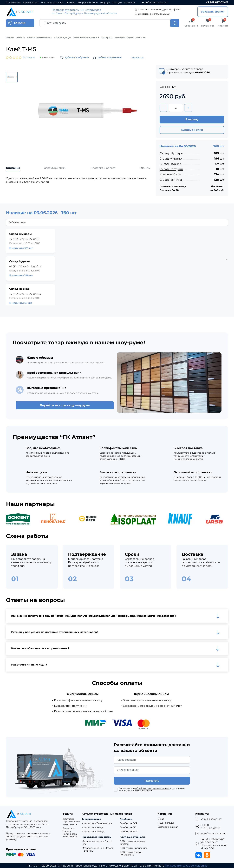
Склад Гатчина (171, 180)
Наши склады (166, 823)
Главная (10, 38)
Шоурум (105, 3)
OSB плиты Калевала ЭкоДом (132, 843)
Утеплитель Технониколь (97, 823)
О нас (161, 819)
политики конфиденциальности (135, 791)
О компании (13, 3)
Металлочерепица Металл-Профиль (98, 849)
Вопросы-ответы (88, 3)
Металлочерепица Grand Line (97, 843)
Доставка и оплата (52, 3)
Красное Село (170, 174)
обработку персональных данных (152, 788)
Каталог (21, 38)
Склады (117, 3)
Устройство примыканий (86, 38)
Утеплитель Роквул (93, 831)
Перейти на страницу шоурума (65, 405)
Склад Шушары (171, 153)
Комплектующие (63, 38)
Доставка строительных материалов (71, 822)
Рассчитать (152, 781)
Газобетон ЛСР (129, 823)
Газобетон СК (128, 827)
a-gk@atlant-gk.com (155, 2)
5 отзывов (29, 57)
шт (174, 87)
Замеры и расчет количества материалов (70, 832)
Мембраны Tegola (124, 38)
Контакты (130, 3)
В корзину (192, 119)
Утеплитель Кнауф (93, 827)
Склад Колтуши (171, 169)
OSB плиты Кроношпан (134, 848)
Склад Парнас (170, 164)
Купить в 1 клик (192, 130)
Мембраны (107, 38)
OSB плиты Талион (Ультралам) (131, 854)
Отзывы (70, 3)
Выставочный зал (168, 827)
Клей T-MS (141, 38)
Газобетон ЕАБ (128, 831)
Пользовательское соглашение (186, 866)
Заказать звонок (213, 12)
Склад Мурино (171, 159)
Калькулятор (31, 3)
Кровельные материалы (39, 38)
